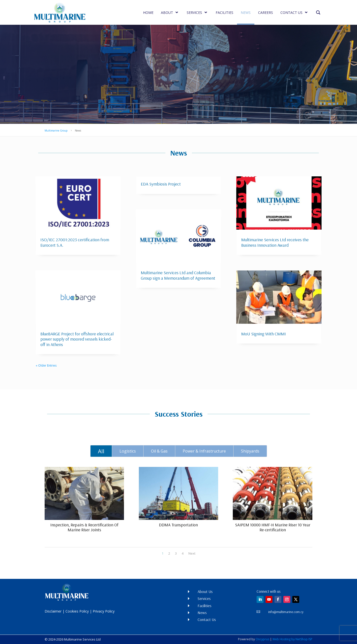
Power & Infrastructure (204, 451)
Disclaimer (53, 611)
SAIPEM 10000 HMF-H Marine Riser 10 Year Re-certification (272, 527)
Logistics (128, 451)
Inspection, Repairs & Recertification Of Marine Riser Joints (84, 527)
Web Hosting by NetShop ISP (292, 639)
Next (192, 553)
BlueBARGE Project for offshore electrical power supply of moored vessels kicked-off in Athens (77, 339)
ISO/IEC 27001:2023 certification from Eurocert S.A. (75, 242)
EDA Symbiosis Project (161, 184)
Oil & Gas (159, 451)
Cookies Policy (77, 611)
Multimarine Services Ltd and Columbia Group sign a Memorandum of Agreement (178, 275)
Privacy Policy (104, 611)
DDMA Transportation (178, 525)
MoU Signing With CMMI (264, 334)
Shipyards (250, 451)
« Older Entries (46, 365)
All (101, 451)
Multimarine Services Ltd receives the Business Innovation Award (275, 242)
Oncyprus (262, 639)
